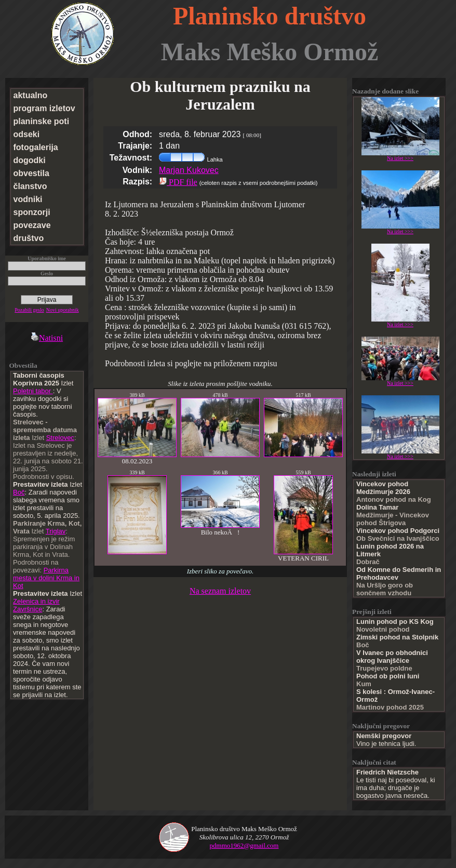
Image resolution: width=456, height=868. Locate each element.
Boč (19, 492)
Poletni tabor (33, 391)
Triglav (56, 531)
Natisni (47, 338)
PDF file (178, 182)
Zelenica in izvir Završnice (36, 605)
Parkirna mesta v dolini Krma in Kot (46, 578)
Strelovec (60, 438)
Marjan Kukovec (189, 170)
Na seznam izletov (220, 591)
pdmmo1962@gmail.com (244, 845)
